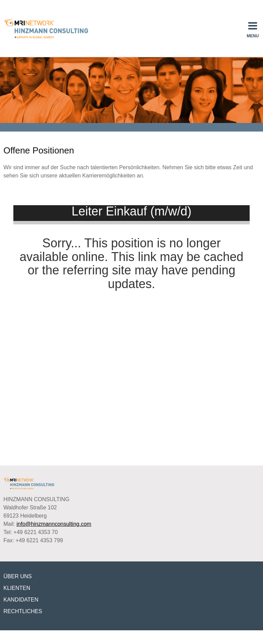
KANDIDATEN (21, 600)
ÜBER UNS (18, 576)
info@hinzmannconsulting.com (54, 524)
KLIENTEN (17, 588)
